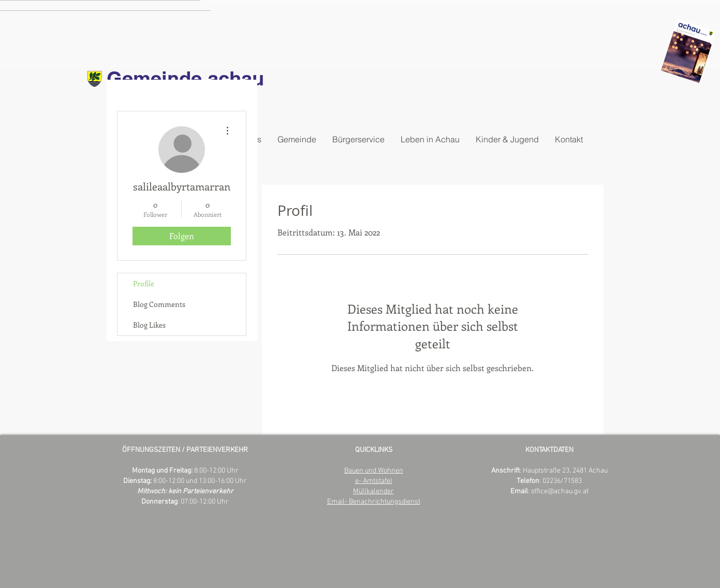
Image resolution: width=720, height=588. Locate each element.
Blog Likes (149, 325)
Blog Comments (159, 304)
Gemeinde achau (185, 78)
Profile (144, 283)
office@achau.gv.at (560, 491)
